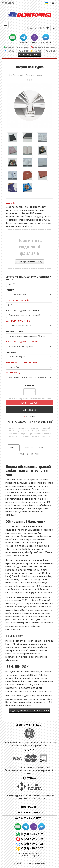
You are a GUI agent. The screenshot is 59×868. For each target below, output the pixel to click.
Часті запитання (30, 454)
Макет (10, 203)
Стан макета (13, 373)
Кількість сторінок (18, 300)
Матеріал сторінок (15, 331)
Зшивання (11, 352)
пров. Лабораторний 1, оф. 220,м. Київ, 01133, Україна (30, 855)
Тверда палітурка (34, 75)
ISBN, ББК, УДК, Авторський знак (22, 362)
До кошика (30, 410)
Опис (14, 448)
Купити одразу (29, 403)
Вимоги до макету (36, 448)
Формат (10, 290)
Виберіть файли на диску (30, 262)
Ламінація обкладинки (18, 321)
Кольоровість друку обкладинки (22, 311)
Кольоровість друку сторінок (22, 342)
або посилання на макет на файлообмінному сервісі (28, 278)
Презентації (18, 75)
